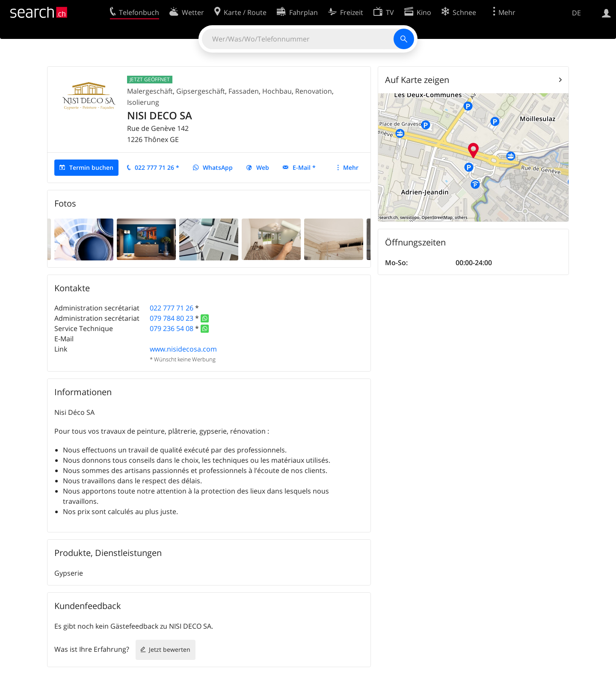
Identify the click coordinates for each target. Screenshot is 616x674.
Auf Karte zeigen (417, 80)
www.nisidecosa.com (183, 349)
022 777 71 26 (172, 308)
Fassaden (244, 91)
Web (263, 167)
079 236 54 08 (172, 328)
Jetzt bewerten (170, 649)
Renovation (314, 91)
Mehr (351, 167)
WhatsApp (218, 167)
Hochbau (277, 91)
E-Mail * (304, 167)
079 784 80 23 (172, 318)
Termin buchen (91, 167)
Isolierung (143, 102)
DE (576, 13)
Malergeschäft (150, 91)
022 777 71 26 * (157, 167)
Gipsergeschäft (201, 91)
